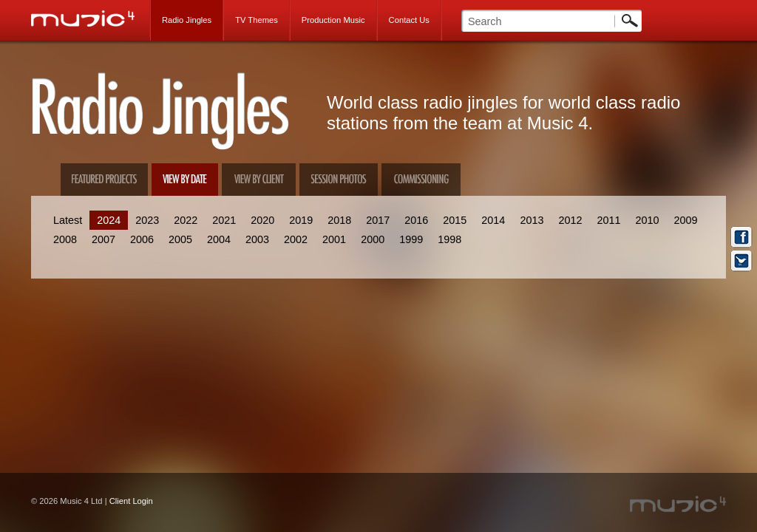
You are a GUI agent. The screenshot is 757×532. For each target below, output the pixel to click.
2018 (339, 220)
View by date (185, 180)
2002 (296, 239)
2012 (570, 220)
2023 (147, 220)
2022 (186, 220)
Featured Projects (104, 180)
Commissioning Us (421, 180)
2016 (416, 220)
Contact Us (409, 20)
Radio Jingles (187, 20)
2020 (262, 220)
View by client (259, 180)
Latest (68, 220)
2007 (103, 239)
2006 (142, 239)
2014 (493, 220)
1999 (411, 239)
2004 (219, 239)
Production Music (333, 20)
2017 (378, 220)
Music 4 (91, 18)
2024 (109, 220)
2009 (685, 220)
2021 (224, 220)
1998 (449, 239)
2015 (455, 220)
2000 (373, 239)
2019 (301, 220)
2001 (334, 239)
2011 (608, 220)
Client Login (131, 501)
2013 (532, 220)
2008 (65, 239)
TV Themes (257, 20)
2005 (180, 239)
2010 (647, 220)
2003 (257, 239)
